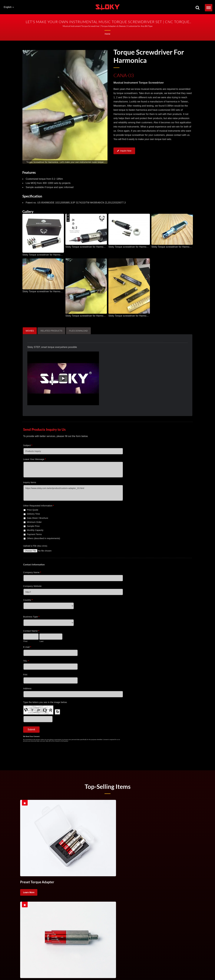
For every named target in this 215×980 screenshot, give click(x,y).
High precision (44, 907)
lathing (188, 900)
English (9, 7)
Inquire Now (124, 151)
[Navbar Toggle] (209, 8)
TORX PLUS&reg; (49, 970)
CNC (153, 900)
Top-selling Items (107, 786)
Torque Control (139, 900)
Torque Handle (80, 900)
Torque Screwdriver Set (57, 900)
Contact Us (69, 970)
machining (28, 907)
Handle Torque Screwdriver (172, 967)
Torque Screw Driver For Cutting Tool (109, 900)
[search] (198, 8)
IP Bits (61, 970)
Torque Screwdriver (32, 900)
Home (107, 34)
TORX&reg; (28, 970)
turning (164, 900)
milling (176, 900)
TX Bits (37, 970)
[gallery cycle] (65, 162)
